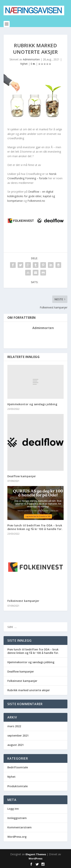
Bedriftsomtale (18, 767)
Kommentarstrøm (20, 827)
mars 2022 (14, 726)
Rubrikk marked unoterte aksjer (29, 690)
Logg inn (13, 809)
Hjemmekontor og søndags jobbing (32, 404)
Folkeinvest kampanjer (23, 601)
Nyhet (24, 64)
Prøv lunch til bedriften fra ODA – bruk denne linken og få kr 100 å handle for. (35, 527)
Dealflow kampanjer (22, 476)
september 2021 (18, 735)
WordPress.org (17, 837)
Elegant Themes (36, 854)
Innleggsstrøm (17, 818)
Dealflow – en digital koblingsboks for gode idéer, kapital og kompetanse (31, 196)
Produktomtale (18, 786)
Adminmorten (31, 59)
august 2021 (16, 745)
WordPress (35, 858)
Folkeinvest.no (36, 201)
